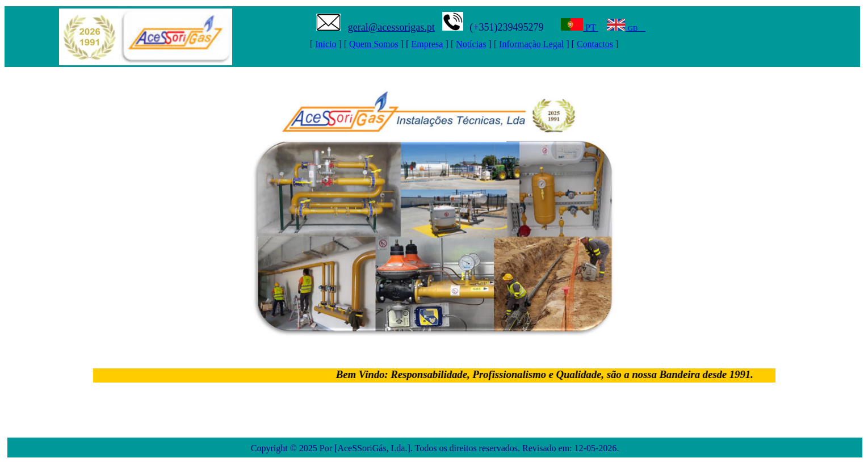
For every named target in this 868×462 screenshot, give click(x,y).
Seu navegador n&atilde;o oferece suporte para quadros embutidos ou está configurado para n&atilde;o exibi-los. (435, 37)
